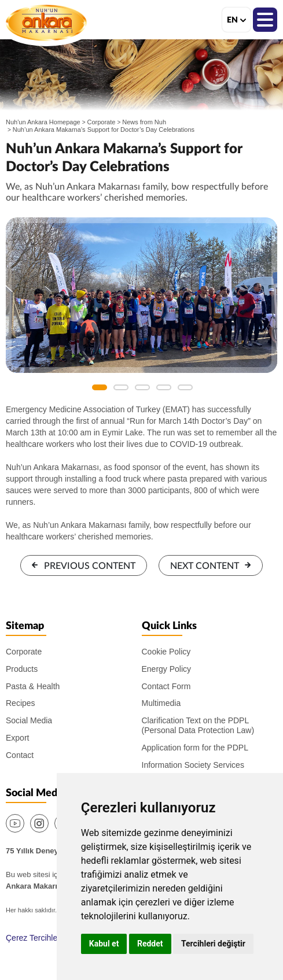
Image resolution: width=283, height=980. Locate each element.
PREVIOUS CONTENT (90, 566)
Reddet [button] (150, 944)
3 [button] (142, 387)
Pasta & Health (33, 686)
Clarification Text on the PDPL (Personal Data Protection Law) (198, 725)
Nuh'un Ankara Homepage (43, 122)
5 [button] (185, 387)
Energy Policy (167, 669)
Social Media (29, 720)
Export (17, 738)
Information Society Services (193, 765)
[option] (141, 295)
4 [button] (164, 387)
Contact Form (166, 686)
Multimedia (161, 703)
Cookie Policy (166, 652)
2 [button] (121, 387)
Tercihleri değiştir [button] (213, 944)
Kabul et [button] (104, 944)
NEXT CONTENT (205, 566)
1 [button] (100, 387)
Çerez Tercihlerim (37, 938)
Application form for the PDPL (195, 748)
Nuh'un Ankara (46, 23)
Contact (20, 755)
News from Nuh (144, 122)
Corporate (102, 122)
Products (22, 669)
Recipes (21, 703)
